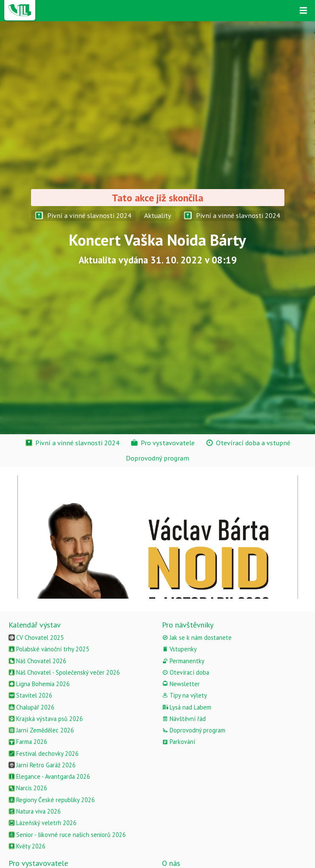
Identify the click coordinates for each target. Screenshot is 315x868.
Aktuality (158, 215)
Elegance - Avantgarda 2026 (49, 776)
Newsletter (181, 684)
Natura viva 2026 (35, 811)
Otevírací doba (186, 672)
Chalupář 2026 (31, 707)
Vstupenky (179, 649)
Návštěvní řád (184, 719)
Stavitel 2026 (30, 695)
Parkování (179, 742)
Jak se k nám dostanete (197, 638)
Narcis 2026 (28, 788)
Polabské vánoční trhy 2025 (49, 649)
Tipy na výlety (184, 695)
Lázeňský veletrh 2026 (43, 823)
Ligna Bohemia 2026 (39, 684)
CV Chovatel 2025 (36, 638)
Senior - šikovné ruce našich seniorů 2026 (67, 835)
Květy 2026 (27, 846)
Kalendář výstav (35, 625)
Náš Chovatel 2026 (37, 661)
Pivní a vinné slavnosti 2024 (83, 215)
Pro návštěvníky (188, 625)
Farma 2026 (28, 742)
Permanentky (183, 661)
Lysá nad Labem (187, 707)
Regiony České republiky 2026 (52, 800)
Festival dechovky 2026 (44, 753)
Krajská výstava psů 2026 (46, 719)
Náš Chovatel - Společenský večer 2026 (64, 672)
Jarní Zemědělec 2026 (41, 730)
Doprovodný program (194, 730)
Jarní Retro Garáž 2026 (42, 765)
